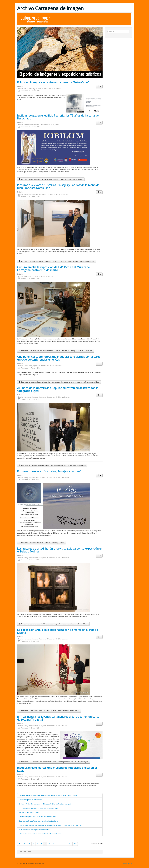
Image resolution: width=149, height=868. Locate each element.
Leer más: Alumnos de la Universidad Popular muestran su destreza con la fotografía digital (52, 465)
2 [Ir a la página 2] (33, 844)
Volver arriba (127, 863)
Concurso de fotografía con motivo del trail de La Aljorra (38, 821)
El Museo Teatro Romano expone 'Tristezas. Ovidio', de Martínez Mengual (45, 804)
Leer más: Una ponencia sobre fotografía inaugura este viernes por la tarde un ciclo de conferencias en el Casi (59, 382)
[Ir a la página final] (75, 844)
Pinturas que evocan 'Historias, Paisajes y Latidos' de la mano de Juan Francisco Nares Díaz (58, 186)
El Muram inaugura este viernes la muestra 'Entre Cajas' (53, 82)
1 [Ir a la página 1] (30, 844)
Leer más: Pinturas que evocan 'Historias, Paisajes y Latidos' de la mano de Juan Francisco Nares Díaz (56, 261)
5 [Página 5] (45, 844)
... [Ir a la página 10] (65, 844)
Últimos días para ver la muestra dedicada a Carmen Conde (40, 834)
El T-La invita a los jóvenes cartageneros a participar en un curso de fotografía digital (58, 718)
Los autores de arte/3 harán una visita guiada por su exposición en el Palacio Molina (60, 550)
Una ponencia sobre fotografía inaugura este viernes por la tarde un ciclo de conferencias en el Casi (59, 358)
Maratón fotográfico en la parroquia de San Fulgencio (37, 817)
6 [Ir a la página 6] (49, 844)
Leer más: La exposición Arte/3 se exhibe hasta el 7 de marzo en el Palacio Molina (49, 711)
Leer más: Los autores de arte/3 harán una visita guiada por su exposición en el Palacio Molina (53, 624)
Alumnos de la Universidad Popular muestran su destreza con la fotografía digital (58, 389)
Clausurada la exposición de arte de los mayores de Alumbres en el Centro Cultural (48, 795)
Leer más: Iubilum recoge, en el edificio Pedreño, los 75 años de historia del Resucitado (51, 179)
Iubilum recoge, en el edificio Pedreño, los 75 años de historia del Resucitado (58, 117)
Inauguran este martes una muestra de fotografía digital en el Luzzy (57, 769)
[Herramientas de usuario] (99, 87)
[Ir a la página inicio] (20, 844)
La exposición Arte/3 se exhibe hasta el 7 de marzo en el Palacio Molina (58, 631)
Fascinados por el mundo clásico (30, 800)
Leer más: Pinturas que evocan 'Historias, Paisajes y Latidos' (41, 543)
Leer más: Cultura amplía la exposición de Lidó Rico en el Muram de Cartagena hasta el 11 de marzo (56, 351)
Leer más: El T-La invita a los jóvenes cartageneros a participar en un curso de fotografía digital (54, 762)
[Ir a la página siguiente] (70, 844)
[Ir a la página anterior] (25, 844)
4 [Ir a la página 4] (41, 844)
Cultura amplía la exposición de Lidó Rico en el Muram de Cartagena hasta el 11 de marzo (53, 268)
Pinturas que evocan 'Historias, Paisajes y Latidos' (49, 471)
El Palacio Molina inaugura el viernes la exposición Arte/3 (39, 808)
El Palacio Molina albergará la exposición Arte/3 (36, 830)
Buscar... (107, 30)
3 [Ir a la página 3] (37, 844)
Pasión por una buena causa (29, 812)
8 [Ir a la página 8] (57, 844)
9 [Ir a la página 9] (61, 844)
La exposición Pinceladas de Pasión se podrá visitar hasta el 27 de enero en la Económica (51, 825)
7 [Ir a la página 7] (53, 844)
